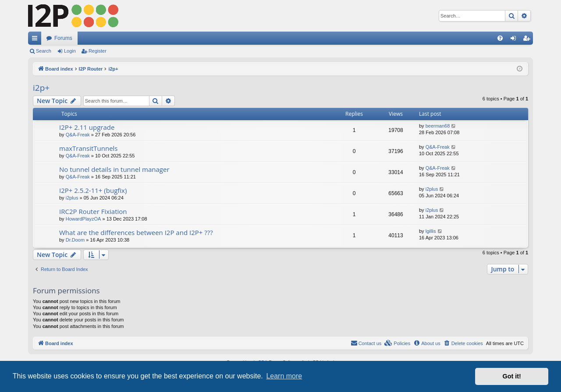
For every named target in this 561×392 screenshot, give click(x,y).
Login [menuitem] (515, 40)
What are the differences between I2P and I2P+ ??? (136, 232)
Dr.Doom (75, 240)
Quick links (36, 40)
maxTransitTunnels (89, 148)
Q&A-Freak (78, 135)
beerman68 (438, 126)
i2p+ (41, 88)
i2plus (72, 198)
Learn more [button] (284, 376)
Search (44, 51)
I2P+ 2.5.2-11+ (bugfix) (93, 190)
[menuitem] (500, 38)
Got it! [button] (512, 376)
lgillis (431, 231)
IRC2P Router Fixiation (93, 211)
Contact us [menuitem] (366, 343)
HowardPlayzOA (83, 219)
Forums (63, 38)
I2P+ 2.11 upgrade (87, 127)
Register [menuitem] (528, 40)
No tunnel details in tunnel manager (114, 169)
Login (70, 51)
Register (98, 51)
